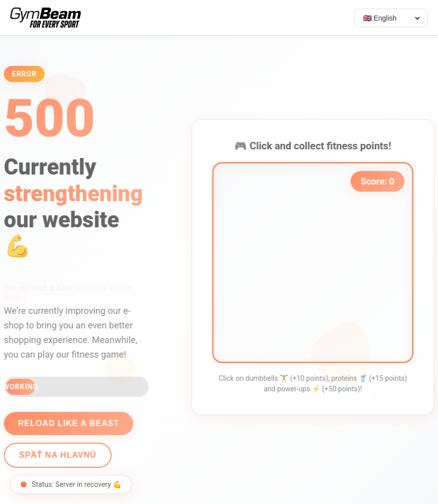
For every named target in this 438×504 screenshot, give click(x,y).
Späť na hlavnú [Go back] (54, 455)
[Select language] (391, 18)
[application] (316, 263)
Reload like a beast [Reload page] (65, 423)
